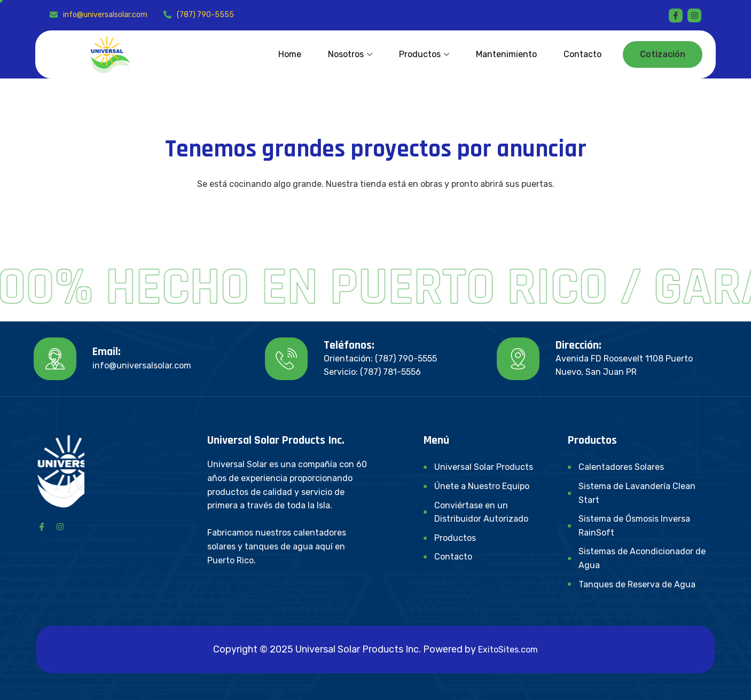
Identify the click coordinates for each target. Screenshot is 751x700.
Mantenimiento (506, 54)
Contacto (582, 54)
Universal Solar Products (484, 467)
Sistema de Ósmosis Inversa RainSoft (634, 526)
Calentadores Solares (621, 467)
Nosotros (350, 54)
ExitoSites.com (508, 650)
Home (290, 54)
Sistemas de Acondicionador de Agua (642, 558)
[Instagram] (60, 526)
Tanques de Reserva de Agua (637, 584)
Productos (424, 54)
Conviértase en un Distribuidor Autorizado (481, 512)
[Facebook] (676, 15)
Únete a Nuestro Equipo (482, 486)
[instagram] (694, 15)
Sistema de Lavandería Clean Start (637, 493)
